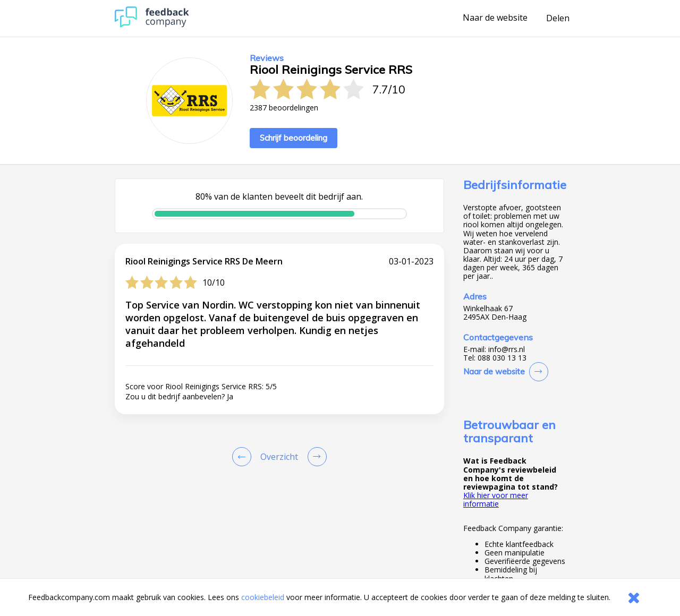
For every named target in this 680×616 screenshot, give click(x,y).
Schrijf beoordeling (294, 138)
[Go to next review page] (315, 457)
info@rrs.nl (507, 349)
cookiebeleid (263, 597)
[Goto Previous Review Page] (244, 457)
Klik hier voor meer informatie (496, 499)
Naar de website (495, 18)
